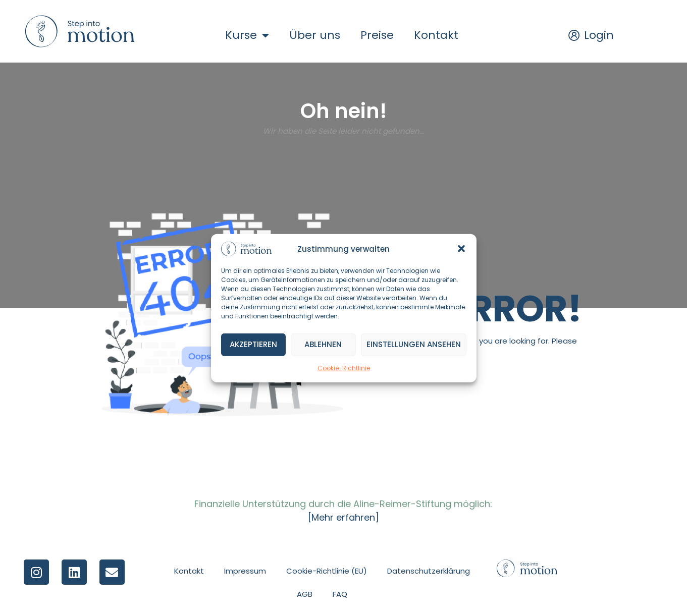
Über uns (315, 35)
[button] (461, 249)
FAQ (340, 594)
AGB (305, 594)
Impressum (245, 571)
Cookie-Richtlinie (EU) (327, 571)
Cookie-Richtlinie (344, 368)
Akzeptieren (253, 344)
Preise (377, 35)
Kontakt (436, 35)
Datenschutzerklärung (429, 571)
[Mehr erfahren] (343, 517)
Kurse (247, 35)
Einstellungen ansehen (414, 344)
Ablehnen (323, 344)
